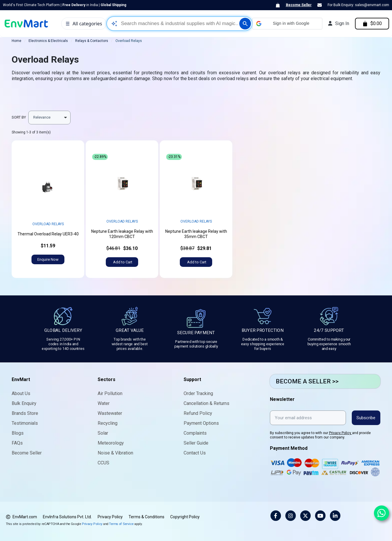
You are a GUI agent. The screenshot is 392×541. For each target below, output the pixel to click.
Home (16, 41)
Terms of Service (121, 523)
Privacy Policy (341, 433)
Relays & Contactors (92, 41)
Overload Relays (48, 224)
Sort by (19, 117)
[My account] (338, 24)
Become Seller (299, 5)
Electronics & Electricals (48, 41)
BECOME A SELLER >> (307, 381)
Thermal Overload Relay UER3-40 (48, 234)
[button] (287, 24)
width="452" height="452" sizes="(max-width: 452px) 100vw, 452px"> (48, 186)
